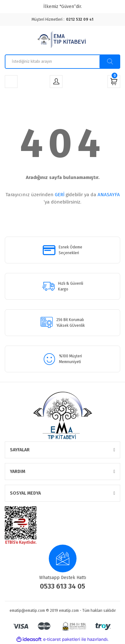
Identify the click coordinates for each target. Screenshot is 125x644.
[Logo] (62, 40)
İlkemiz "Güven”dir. (63, 7)
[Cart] (114, 82)
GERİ (60, 195)
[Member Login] (56, 82)
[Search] (62, 62)
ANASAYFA (109, 195)
